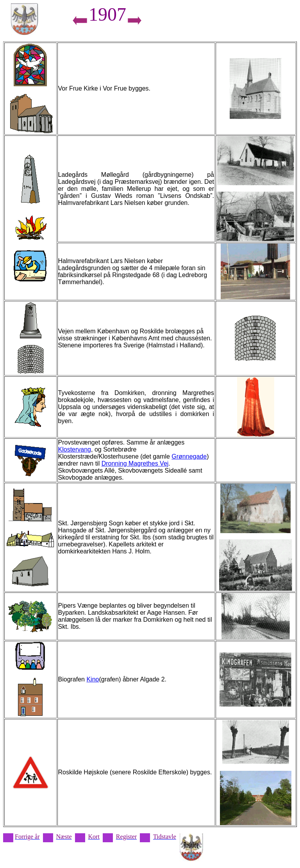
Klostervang (75, 449)
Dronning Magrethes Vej (135, 463)
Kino (93, 679)
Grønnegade (189, 456)
